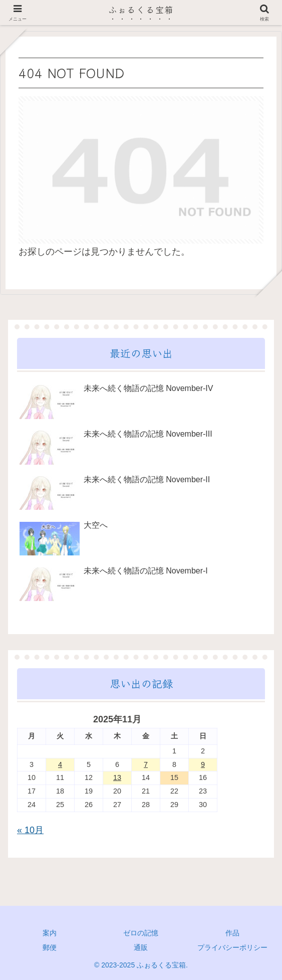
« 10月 (30, 830)
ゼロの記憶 (141, 933)
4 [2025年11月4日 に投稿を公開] (60, 764)
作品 (232, 933)
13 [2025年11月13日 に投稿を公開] (117, 777)
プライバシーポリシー (232, 947)
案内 (50, 933)
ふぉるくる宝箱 (141, 10)
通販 (141, 947)
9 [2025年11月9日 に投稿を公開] (203, 764)
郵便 (50, 947)
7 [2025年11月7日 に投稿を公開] (146, 764)
